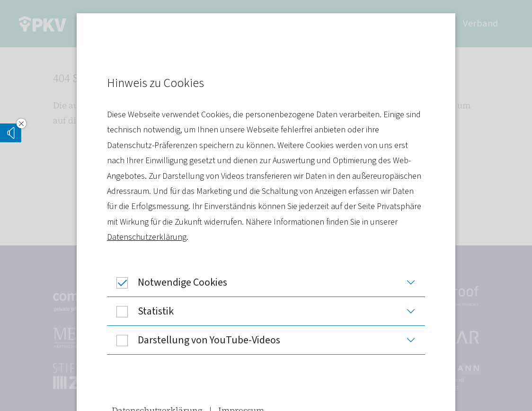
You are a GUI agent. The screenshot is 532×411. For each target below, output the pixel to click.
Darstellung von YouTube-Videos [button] (194, 340)
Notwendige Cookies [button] (167, 282)
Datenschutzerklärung (147, 237)
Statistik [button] (140, 311)
